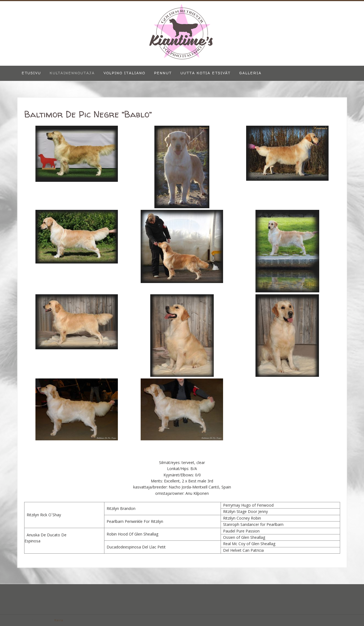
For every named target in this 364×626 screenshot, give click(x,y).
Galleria (250, 73)
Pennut (163, 73)
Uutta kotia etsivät (205, 73)
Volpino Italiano (124, 73)
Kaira (59, 620)
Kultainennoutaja (72, 73)
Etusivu (31, 73)
